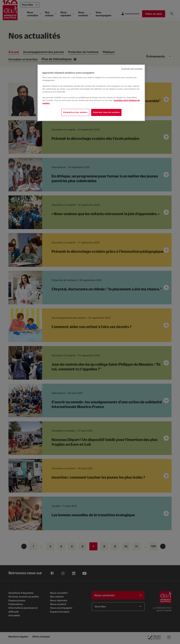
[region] (91, 93)
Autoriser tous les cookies (106, 112)
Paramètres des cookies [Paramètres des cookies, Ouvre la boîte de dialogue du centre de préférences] (75, 112)
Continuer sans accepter (132, 69)
